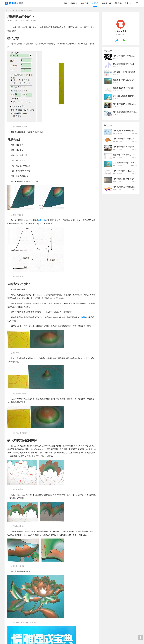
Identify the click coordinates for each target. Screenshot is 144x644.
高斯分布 (42, 220)
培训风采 (118, 3)
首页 (65, 3)
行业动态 (129, 3)
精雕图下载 (107, 3)
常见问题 (95, 3)
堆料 (83, 317)
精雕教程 (74, 3)
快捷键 (17, 140)
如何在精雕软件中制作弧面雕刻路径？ (128, 139)
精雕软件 (84, 3)
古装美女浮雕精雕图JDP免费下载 (126, 163)
